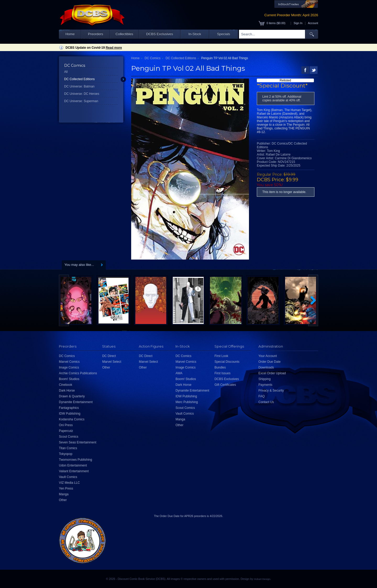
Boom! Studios (69, 379)
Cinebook (66, 385)
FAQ (262, 396)
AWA (179, 373)
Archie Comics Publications (78, 373)
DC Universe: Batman (79, 86)
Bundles (220, 367)
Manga (64, 494)
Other (63, 500)
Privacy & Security (271, 391)
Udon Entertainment (73, 465)
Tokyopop (66, 454)
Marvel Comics (69, 362)
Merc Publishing (187, 402)
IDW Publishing (70, 414)
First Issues (222, 373)
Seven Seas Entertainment (78, 442)
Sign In (298, 23)
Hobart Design (262, 579)
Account (313, 23)
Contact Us (266, 402)
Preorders (96, 34)
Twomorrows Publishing (76, 460)
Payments (265, 385)
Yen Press (66, 488)
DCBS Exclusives (160, 34)
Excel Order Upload (272, 373)
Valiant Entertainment (74, 471)
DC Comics (153, 58)
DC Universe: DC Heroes (82, 94)
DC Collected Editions (79, 79)
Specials (224, 34)
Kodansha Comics (72, 419)
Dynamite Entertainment (76, 402)
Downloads (266, 367)
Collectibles (124, 34)
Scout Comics (69, 437)
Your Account (268, 356)
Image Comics (69, 367)
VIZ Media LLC (69, 483)
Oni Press (66, 425)
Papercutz (66, 431)
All (66, 72)
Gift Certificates (225, 385)
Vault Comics (68, 477)
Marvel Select (112, 362)
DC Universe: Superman (81, 101)
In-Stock (195, 34)
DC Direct (109, 356)
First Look (221, 356)
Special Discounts (227, 362)
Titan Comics (68, 448)
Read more (114, 48)
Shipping (265, 379)
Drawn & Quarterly (72, 396)
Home (70, 34)
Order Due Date (270, 362)
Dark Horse (67, 391)
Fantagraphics (69, 408)
